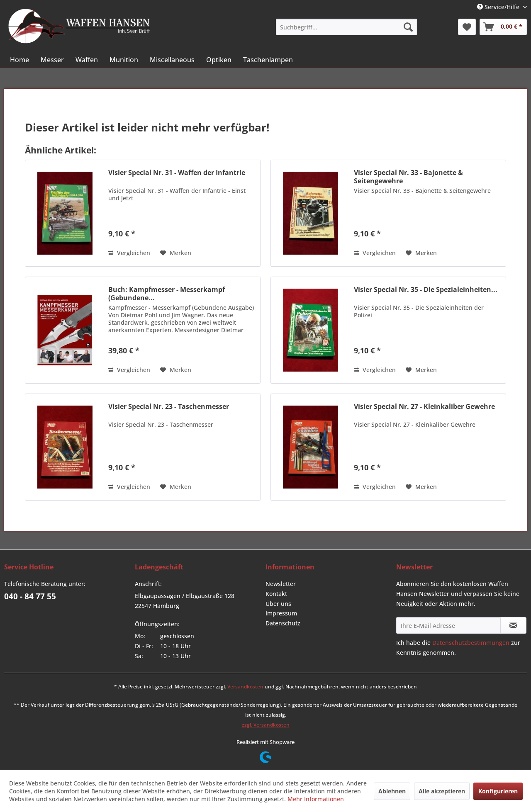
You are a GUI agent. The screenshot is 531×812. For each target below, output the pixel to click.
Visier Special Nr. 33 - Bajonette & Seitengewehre (408, 177)
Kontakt (276, 594)
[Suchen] (408, 27)
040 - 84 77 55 (30, 596)
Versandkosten (245, 687)
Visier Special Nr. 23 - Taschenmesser (169, 407)
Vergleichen (129, 253)
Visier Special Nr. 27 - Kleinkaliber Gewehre (424, 407)
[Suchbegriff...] (346, 27)
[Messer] (52, 60)
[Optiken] (219, 60)
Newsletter (281, 584)
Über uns (278, 604)
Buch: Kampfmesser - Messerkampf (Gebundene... (167, 294)
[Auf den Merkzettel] (176, 253)
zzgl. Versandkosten (266, 725)
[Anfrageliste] (503, 27)
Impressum (281, 613)
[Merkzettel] (467, 27)
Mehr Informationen (316, 799)
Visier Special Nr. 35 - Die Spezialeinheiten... (426, 290)
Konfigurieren (498, 791)
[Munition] (124, 60)
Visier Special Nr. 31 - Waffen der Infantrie (177, 173)
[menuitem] (346, 27)
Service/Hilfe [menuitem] (499, 7)
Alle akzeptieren (442, 791)
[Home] (19, 60)
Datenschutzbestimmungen (471, 643)
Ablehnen (392, 791)
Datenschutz (283, 623)
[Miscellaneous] (172, 60)
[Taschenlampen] (268, 60)
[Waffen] (87, 60)
